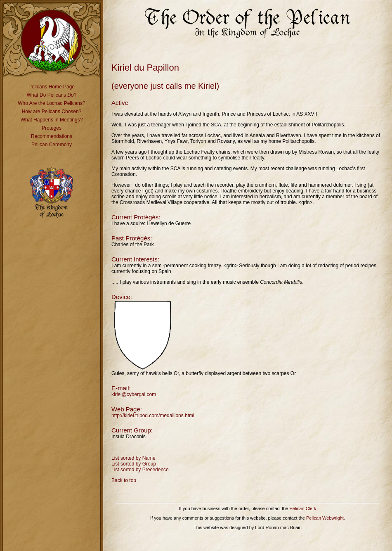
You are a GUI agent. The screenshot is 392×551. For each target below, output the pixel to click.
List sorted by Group (134, 464)
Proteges (52, 128)
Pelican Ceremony (52, 145)
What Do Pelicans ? (52, 95)
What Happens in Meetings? (52, 120)
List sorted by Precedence (140, 470)
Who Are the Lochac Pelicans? (51, 103)
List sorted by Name (133, 458)
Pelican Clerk (303, 508)
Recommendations (52, 136)
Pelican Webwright (325, 518)
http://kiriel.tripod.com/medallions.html (153, 416)
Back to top (124, 480)
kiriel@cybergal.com (134, 394)
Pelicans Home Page (52, 87)
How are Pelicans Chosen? (52, 112)
